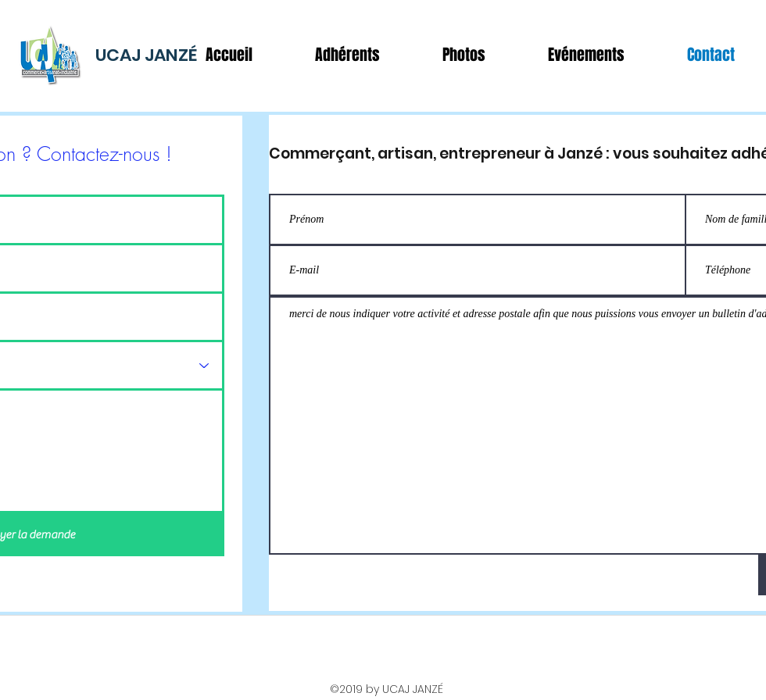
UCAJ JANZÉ (146, 55)
